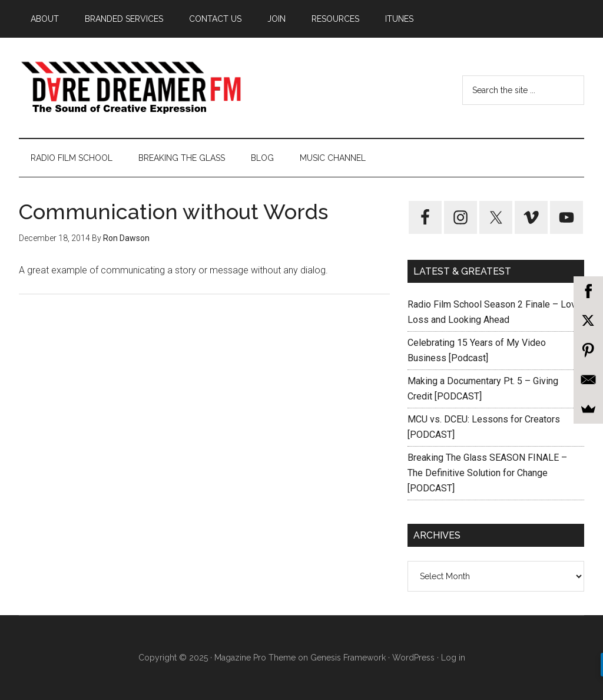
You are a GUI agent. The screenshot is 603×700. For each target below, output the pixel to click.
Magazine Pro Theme (255, 658)
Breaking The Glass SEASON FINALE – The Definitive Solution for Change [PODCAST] (487, 473)
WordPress (413, 658)
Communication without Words (173, 212)
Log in (453, 658)
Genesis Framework (348, 658)
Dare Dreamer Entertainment (131, 88)
